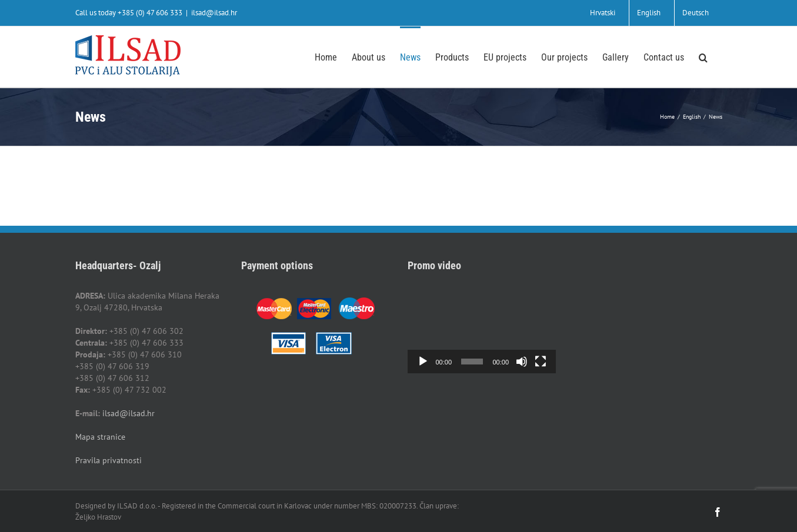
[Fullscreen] (541, 362)
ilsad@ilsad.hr (214, 13)
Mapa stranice (100, 437)
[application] (482, 332)
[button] (703, 57)
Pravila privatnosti (109, 460)
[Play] (423, 362)
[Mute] (522, 362)
